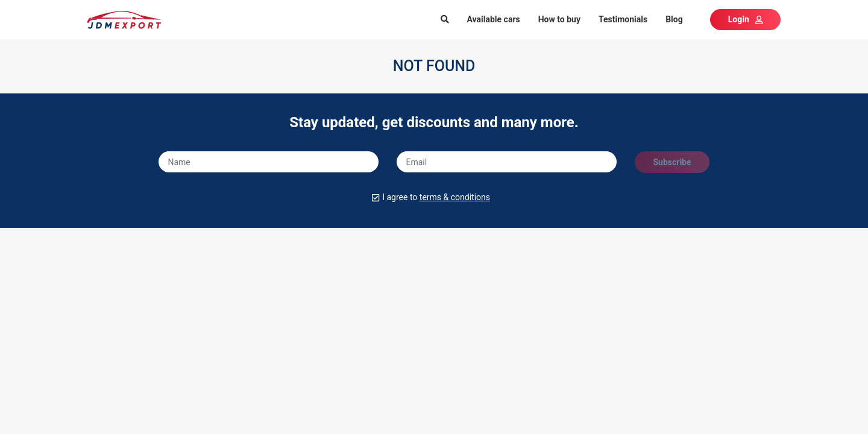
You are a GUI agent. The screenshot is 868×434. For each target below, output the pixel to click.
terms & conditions (455, 197)
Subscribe (672, 162)
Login (745, 19)
